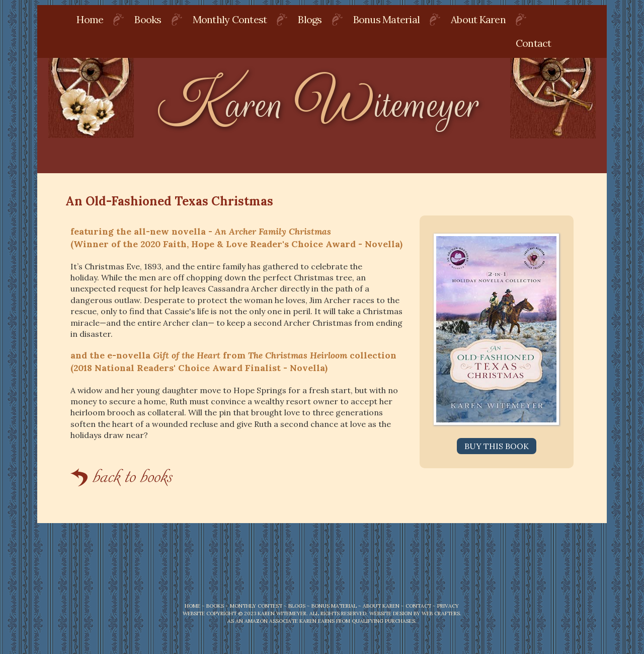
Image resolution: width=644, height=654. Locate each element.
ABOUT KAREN (381, 606)
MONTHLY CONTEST (256, 606)
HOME (192, 606)
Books (148, 19)
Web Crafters (441, 613)
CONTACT (418, 606)
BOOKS (215, 606)
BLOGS (297, 606)
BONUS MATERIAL (334, 606)
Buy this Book (497, 446)
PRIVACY (448, 606)
